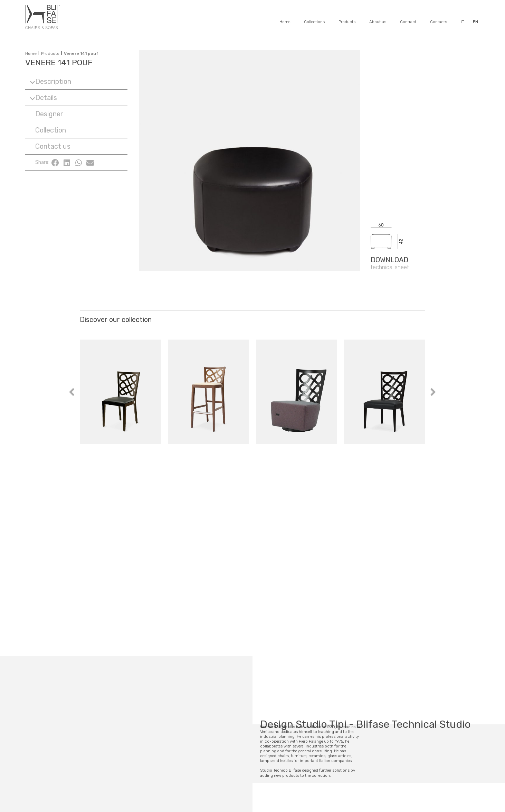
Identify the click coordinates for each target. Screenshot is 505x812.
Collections (314, 22)
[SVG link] (425, 208)
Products (347, 22)
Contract (408, 22)
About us (378, 22)
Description (53, 81)
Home (285, 22)
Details (46, 98)
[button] (76, 82)
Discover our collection (116, 320)
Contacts (439, 22)
